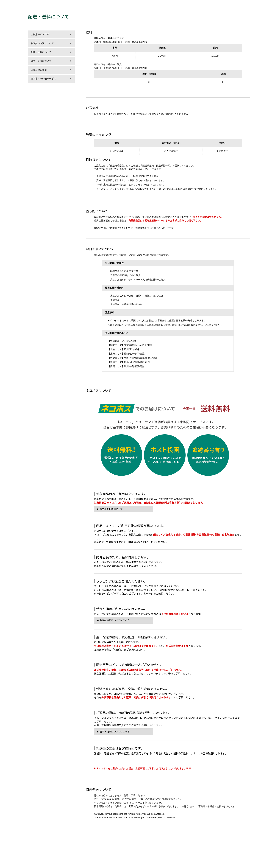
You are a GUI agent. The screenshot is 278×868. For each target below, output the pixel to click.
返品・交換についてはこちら (115, 731)
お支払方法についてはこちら (115, 620)
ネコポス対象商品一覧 (111, 509)
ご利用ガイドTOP (40, 34)
